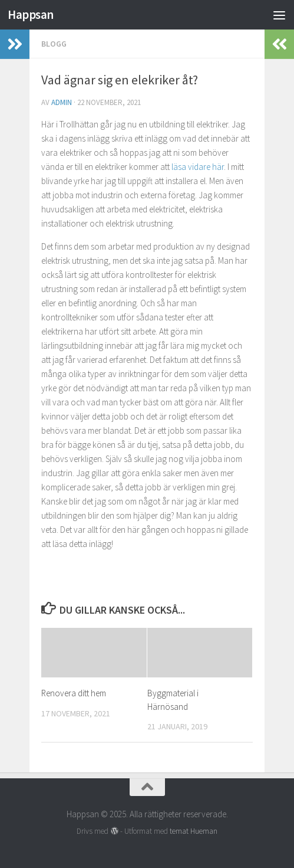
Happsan (31, 14)
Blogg (54, 44)
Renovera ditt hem (74, 693)
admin (62, 102)
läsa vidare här (198, 167)
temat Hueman (194, 831)
